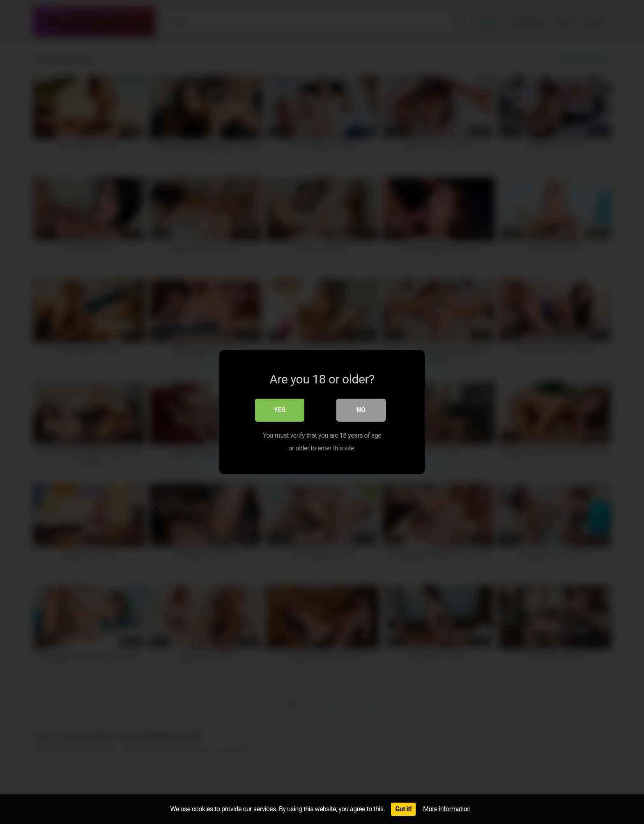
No (361, 410)
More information (447, 809)
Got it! (403, 809)
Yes (280, 410)
